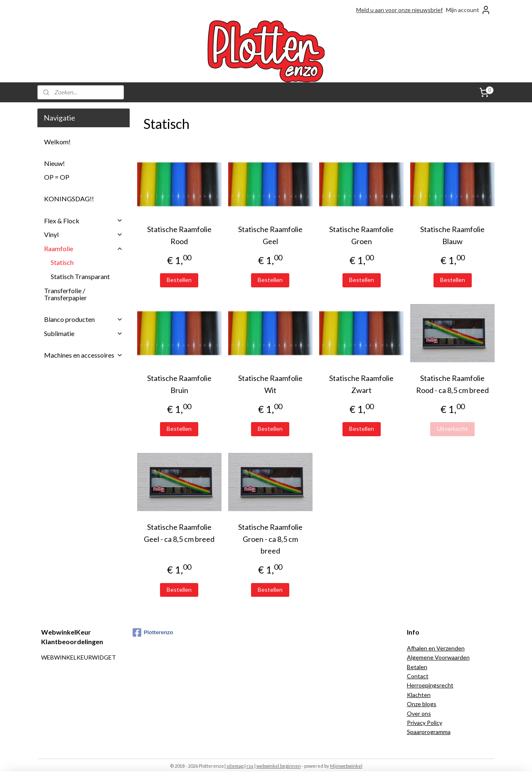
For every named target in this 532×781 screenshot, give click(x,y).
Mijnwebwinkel (346, 766)
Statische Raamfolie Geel (270, 235)
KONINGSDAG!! (69, 199)
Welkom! (57, 142)
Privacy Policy (425, 723)
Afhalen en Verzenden (436, 648)
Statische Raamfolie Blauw (452, 235)
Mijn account (468, 10)
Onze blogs (422, 704)
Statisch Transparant (80, 276)
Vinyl (84, 234)
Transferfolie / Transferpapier (65, 294)
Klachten (419, 695)
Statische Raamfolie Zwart (361, 384)
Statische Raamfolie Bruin (179, 384)
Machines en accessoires (84, 355)
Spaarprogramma (429, 732)
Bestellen (179, 280)
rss (250, 766)
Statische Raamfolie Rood (179, 235)
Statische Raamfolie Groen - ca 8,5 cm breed (270, 539)
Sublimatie (84, 333)
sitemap (235, 766)
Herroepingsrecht (430, 685)
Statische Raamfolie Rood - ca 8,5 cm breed (452, 384)
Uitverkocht (452, 429)
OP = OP (57, 177)
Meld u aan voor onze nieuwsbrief (399, 10)
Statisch (62, 262)
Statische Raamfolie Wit (270, 384)
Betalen (417, 667)
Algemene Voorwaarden (438, 657)
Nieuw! (54, 163)
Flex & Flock (84, 221)
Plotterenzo (153, 633)
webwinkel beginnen (279, 766)
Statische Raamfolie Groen (361, 235)
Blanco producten (84, 319)
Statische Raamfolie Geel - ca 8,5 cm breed (179, 533)
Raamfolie (84, 248)
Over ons (419, 713)
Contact (418, 676)
